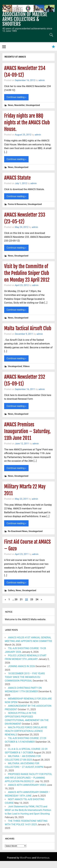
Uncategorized (33, 105)
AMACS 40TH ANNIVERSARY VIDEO (27, 785)
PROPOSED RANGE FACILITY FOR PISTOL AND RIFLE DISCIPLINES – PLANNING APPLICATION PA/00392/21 (28, 778)
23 (32, 600)
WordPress (26, 858)
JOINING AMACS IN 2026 (22, 666)
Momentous (43, 858)
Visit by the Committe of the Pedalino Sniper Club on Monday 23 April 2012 (27, 273)
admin (42, 80)
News (11, 105)
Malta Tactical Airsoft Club (28, 328)
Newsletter (19, 105)
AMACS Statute (17, 178)
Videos (26, 367)
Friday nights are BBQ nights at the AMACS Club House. (27, 123)
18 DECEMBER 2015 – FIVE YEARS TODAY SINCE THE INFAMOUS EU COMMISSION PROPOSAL (25, 677)
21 (21, 600)
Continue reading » (16, 97)
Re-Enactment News (18, 531)
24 (37, 600)
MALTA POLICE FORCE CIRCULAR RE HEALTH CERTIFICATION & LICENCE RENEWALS (26, 731)
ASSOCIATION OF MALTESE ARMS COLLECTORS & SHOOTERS (25, 19)
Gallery (11, 590)
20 (16, 600)
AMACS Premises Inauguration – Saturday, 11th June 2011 (27, 431)
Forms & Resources (17, 204)
